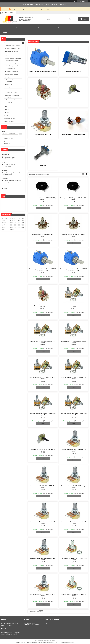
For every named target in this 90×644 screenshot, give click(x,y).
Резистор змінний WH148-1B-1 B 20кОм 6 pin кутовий (43, 306)
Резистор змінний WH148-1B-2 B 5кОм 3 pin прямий (74, 595)
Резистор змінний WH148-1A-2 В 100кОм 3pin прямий (43, 487)
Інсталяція (9, 84)
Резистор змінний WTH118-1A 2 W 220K (74, 234)
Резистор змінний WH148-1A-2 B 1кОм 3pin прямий (43, 559)
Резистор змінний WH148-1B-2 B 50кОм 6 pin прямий (74, 414)
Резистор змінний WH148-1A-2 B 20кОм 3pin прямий (43, 523)
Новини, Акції (58, 27)
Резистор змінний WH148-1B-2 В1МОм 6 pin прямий (74, 378)
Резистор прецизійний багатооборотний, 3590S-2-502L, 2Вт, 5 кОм (74, 270)
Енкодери (43, 166)
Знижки (4, 33)
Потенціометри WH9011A (74, 72)
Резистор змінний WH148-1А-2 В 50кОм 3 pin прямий (74, 559)
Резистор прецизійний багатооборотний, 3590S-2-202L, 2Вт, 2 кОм (43, 270)
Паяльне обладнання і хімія (13, 49)
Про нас (22, 27)
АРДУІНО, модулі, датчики (13, 46)
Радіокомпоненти (11, 69)
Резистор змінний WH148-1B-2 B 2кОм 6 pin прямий (74, 306)
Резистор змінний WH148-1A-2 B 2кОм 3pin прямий (74, 487)
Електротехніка (10, 87)
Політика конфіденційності (67, 642)
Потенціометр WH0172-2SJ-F (74, 103)
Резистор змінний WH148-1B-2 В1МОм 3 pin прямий (74, 450)
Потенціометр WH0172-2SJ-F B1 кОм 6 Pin (43, 450)
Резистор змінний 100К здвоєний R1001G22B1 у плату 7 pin (74, 199)
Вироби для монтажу (12, 93)
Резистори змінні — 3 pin (43, 134)
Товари (13, 27)
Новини (6, 109)
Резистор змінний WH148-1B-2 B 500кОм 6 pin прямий (43, 378)
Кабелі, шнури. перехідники (13, 66)
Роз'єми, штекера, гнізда (13, 63)
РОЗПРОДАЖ (10, 103)
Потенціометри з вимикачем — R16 (74, 134)
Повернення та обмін (80, 27)
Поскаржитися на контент (54, 642)
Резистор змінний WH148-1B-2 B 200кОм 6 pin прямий (74, 342)
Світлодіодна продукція (12, 71)
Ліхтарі (8, 77)
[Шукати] (70, 19)
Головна (5, 27)
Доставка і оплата (44, 27)
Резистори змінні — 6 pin (43, 103)
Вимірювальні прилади (12, 74)
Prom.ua (53, 641)
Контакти (63, 5)
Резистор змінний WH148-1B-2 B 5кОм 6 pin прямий (43, 342)
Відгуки (6, 115)
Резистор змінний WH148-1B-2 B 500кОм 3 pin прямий (43, 595)
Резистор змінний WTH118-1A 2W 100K (43, 234)
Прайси (6, 106)
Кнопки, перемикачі (11, 56)
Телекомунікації (10, 100)
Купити (43, 208)
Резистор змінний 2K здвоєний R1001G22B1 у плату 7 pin (43, 199)
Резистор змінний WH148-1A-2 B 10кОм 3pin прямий (74, 523)
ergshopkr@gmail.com (10, 164)
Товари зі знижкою (10, 121)
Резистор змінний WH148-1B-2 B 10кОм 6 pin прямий (43, 414)
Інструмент (9, 90)
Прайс (67, 27)
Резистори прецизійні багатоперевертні (43, 72)
